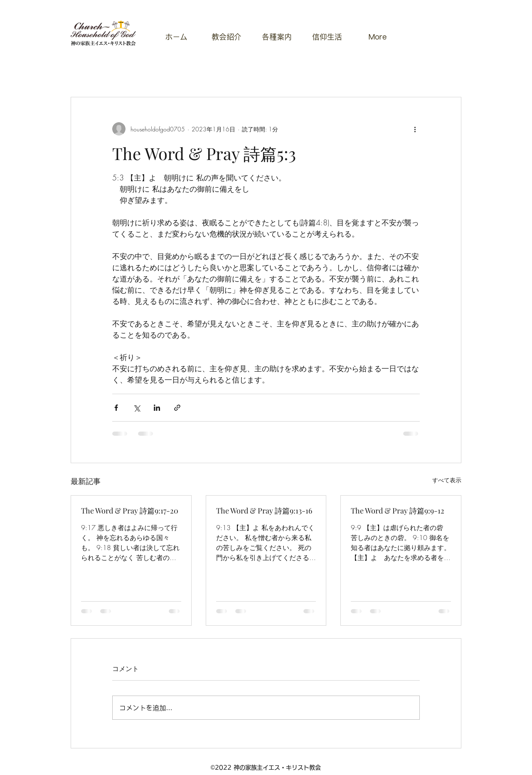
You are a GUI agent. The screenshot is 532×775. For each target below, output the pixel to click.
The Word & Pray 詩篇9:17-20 (130, 511)
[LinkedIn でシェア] (157, 408)
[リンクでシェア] (177, 408)
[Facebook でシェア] (116, 408)
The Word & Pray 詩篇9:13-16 (264, 511)
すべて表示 (447, 480)
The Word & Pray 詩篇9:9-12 (398, 511)
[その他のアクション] (415, 129)
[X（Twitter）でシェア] (137, 408)
